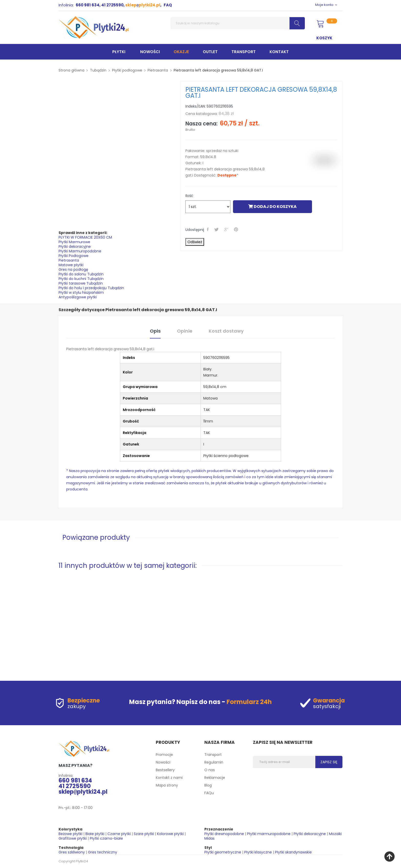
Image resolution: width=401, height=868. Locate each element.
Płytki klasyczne (258, 852)
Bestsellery (165, 770)
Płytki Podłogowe (74, 256)
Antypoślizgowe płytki (78, 297)
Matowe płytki (71, 265)
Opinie (185, 331)
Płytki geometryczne (223, 852)
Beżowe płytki (70, 834)
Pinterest (237, 229)
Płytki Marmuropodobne (80, 251)
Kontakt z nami (169, 778)
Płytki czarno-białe (106, 838)
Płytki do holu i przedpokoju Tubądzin (91, 288)
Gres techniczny (103, 852)
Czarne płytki (119, 834)
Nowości (163, 762)
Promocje (164, 755)
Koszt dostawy (226, 331)
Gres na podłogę (73, 269)
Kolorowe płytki (170, 834)
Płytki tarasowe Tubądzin (81, 283)
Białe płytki (95, 834)
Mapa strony (167, 785)
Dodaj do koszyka (272, 207)
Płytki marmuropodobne (269, 834)
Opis (155, 331)
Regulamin (214, 762)
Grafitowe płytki (73, 838)
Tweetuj (217, 229)
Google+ (227, 229)
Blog (208, 785)
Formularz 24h (249, 702)
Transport (213, 755)
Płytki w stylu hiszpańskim (81, 292)
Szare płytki (144, 834)
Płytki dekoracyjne (75, 247)
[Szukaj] (238, 23)
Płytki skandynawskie (293, 852)
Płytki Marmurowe (74, 242)
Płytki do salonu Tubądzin (81, 274)
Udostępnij (208, 229)
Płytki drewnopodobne (224, 834)
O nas (210, 770)
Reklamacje (215, 778)
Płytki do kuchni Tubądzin (81, 279)
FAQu (209, 793)
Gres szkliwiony (72, 852)
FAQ (168, 5)
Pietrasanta (69, 260)
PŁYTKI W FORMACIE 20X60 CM (85, 237)
